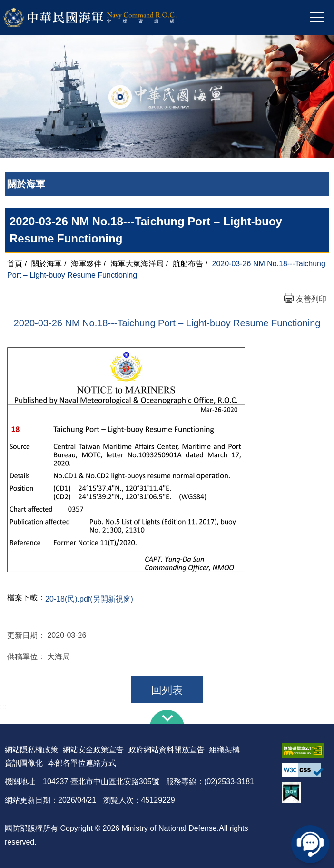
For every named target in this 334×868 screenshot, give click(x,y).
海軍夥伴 (86, 264)
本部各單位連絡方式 (82, 763)
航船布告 (188, 264)
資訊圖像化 (24, 763)
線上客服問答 (310, 844)
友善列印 (311, 299)
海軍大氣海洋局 (137, 264)
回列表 (167, 690)
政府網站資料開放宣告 (167, 750)
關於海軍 (47, 264)
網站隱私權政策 (31, 750)
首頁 (15, 264)
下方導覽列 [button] (167, 717)
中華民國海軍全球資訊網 (103, 18)
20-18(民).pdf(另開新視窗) (89, 599)
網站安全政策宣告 (93, 750)
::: (3, 707)
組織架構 (225, 750)
